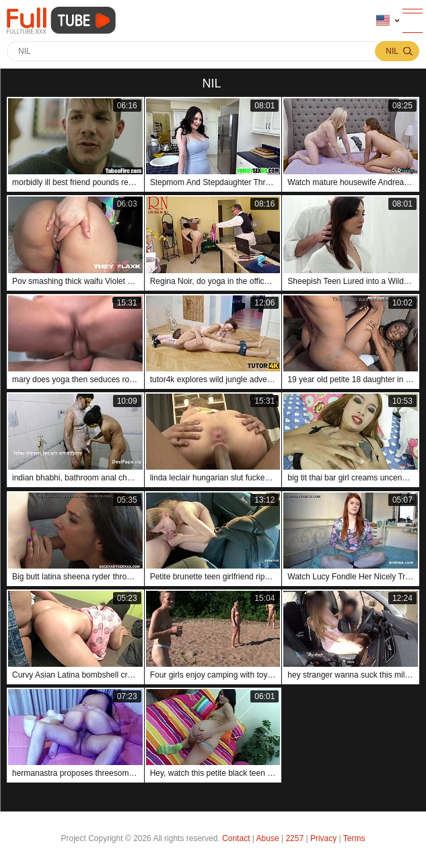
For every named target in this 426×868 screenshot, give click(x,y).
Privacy (323, 838)
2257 (294, 838)
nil (392, 51)
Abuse (268, 838)
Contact (236, 838)
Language (383, 21)
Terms (354, 838)
